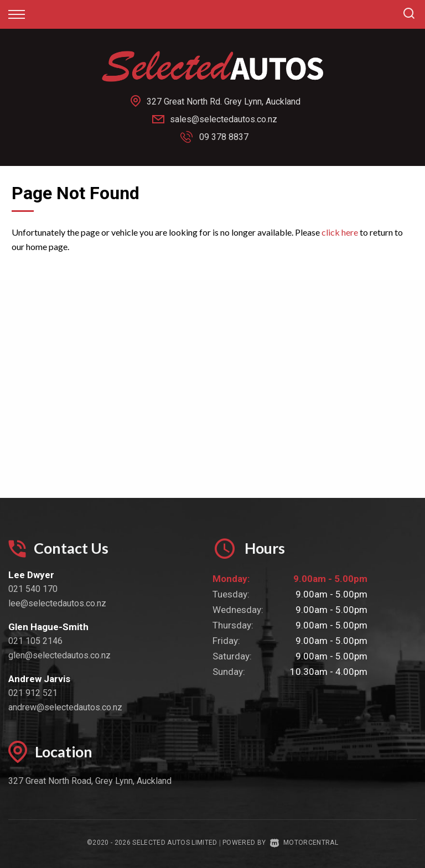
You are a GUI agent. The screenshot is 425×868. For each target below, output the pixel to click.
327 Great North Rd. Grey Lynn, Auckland (224, 102)
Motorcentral (304, 843)
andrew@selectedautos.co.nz (65, 707)
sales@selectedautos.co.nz (224, 119)
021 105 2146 (35, 641)
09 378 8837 (224, 137)
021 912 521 (33, 693)
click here (340, 232)
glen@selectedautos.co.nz (59, 655)
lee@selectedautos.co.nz (57, 603)
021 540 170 (33, 589)
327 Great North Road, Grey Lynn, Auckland (90, 781)
